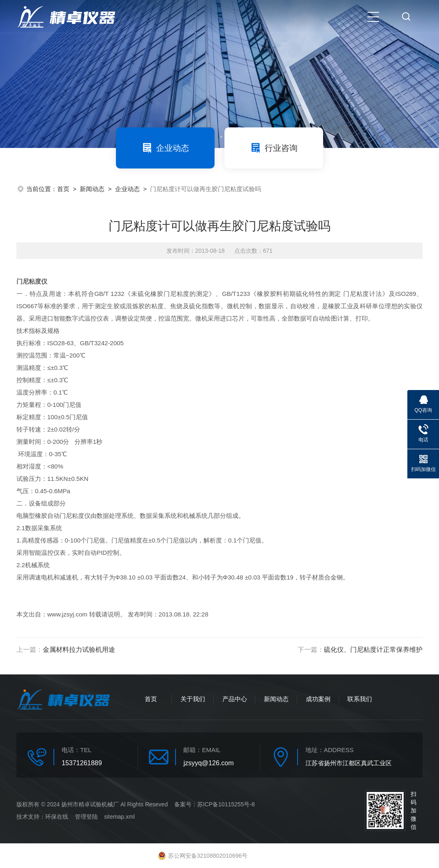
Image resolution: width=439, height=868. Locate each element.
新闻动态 (92, 189)
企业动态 (165, 148)
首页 (63, 189)
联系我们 (360, 699)
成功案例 (318, 699)
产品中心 (235, 699)
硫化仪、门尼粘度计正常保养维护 (373, 650)
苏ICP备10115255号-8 (226, 804)
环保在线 (57, 817)
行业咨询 (274, 148)
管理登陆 (86, 817)
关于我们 (193, 699)
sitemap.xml (119, 817)
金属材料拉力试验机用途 (79, 650)
